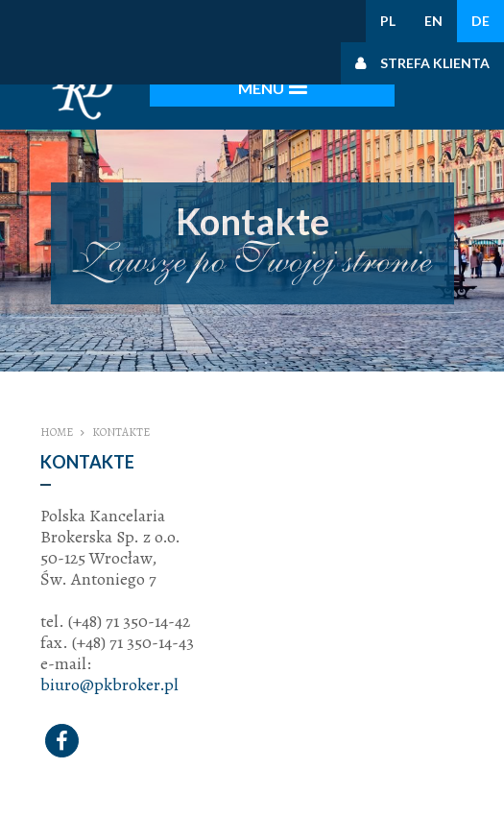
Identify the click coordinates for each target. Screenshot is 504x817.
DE (480, 21)
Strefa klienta (435, 63)
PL (388, 21)
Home (57, 432)
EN (433, 21)
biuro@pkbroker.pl (109, 685)
